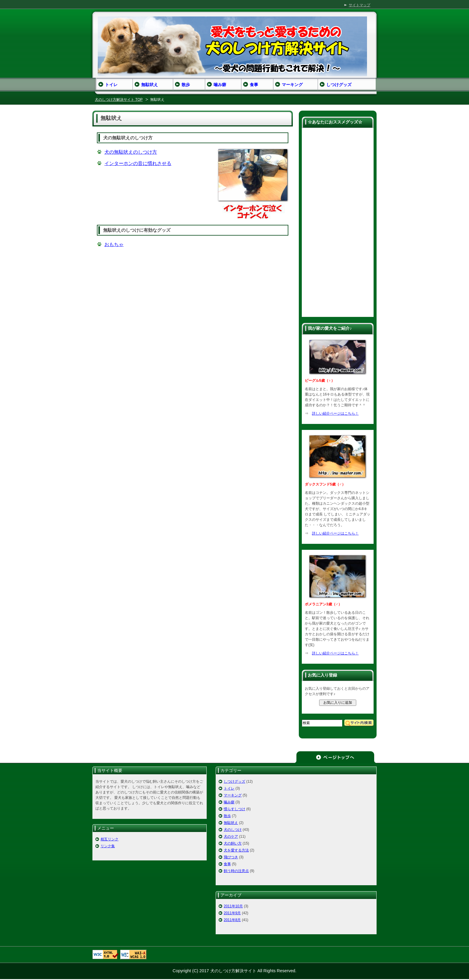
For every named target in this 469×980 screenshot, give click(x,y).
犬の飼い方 (233, 843)
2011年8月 (232, 920)
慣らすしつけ (234, 809)
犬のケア (231, 836)
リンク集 (108, 846)
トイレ (229, 788)
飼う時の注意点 (236, 871)
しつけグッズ (234, 781)
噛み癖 (229, 802)
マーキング (233, 795)
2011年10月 (233, 906)
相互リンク (109, 839)
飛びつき (231, 857)
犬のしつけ (233, 830)
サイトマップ (360, 5)
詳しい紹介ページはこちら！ (335, 413)
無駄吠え (231, 823)
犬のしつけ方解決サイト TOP (119, 100)
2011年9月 (232, 913)
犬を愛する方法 (236, 850)
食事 (227, 864)
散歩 (227, 816)
